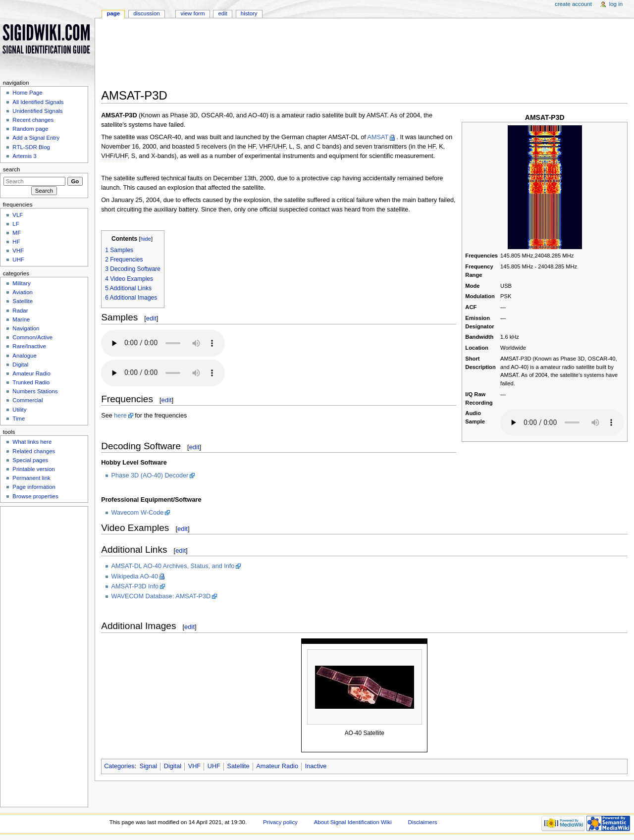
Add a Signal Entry (36, 138)
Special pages (30, 460)
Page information (34, 487)
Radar (20, 311)
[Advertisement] (364, 56)
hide (146, 239)
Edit (222, 13)
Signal (148, 766)
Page (113, 13)
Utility (19, 410)
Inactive (316, 766)
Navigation (26, 328)
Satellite (238, 766)
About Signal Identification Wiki (353, 822)
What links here (32, 442)
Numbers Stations (35, 391)
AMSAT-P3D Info (135, 586)
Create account (573, 4)
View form (192, 13)
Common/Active (32, 337)
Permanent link (31, 478)
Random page (30, 129)
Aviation (23, 292)
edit (151, 318)
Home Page (27, 93)
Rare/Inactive (29, 346)
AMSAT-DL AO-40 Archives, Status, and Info (173, 566)
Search (12, 169)
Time (19, 419)
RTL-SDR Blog (31, 147)
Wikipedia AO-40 (135, 577)
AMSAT (378, 137)
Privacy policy (280, 822)
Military (21, 283)
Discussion (146, 13)
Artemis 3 (24, 156)
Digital (173, 766)
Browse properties (35, 496)
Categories (119, 766)
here (120, 416)
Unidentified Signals (37, 111)
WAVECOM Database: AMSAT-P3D (161, 596)
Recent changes (33, 120)
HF (16, 242)
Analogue (24, 356)
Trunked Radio (31, 382)
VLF (18, 215)
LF (16, 224)
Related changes (34, 451)
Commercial (27, 400)
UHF (214, 766)
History (249, 13)
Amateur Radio (277, 766)
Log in (616, 4)
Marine (21, 319)
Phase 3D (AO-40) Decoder (150, 475)
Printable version (33, 469)
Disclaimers (422, 822)
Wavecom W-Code (138, 513)
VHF (194, 766)
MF (17, 233)
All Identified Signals (38, 102)
